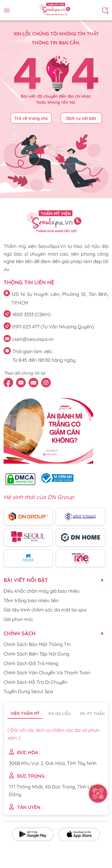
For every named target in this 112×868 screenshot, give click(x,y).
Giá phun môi (18, 619)
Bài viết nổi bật (26, 580)
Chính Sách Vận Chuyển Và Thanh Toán (47, 673)
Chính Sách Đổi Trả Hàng (31, 663)
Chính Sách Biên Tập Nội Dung (36, 654)
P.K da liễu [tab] (60, 714)
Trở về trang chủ (31, 118)
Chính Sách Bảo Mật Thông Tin (37, 644)
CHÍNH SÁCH (20, 633)
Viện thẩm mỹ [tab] (25, 713)
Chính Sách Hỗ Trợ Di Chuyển (35, 682)
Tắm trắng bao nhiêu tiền (31, 600)
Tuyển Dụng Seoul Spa (28, 691)
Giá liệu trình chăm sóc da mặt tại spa (45, 610)
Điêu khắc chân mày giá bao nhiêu (42, 591)
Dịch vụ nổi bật (81, 118)
